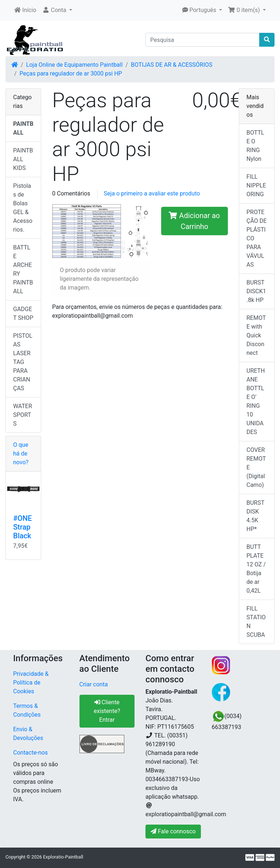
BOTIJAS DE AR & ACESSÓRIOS (172, 65)
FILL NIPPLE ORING (256, 185)
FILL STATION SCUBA (256, 622)
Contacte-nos (30, 753)
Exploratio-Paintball (63, 857)
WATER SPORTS (23, 415)
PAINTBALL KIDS (23, 159)
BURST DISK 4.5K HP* (255, 516)
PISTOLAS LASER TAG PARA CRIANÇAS (23, 362)
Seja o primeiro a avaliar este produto (152, 193)
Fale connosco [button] (173, 831)
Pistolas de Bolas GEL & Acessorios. (23, 208)
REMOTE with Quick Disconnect (256, 335)
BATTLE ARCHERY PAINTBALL (23, 269)
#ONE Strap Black (22, 527)
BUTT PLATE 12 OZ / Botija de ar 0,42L (256, 569)
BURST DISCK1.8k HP (256, 291)
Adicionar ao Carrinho (194, 221)
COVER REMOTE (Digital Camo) (256, 467)
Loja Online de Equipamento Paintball (75, 65)
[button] (57, 10)
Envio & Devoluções (28, 734)
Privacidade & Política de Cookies (31, 683)
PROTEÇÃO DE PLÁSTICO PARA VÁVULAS (256, 238)
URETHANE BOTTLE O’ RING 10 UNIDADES (256, 401)
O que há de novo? (21, 454)
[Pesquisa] (203, 40)
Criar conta (94, 684)
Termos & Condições (27, 710)
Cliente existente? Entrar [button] (107, 711)
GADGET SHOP (23, 313)
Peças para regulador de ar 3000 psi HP (71, 73)
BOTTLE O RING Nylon (255, 146)
